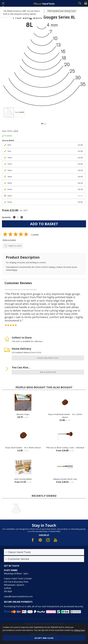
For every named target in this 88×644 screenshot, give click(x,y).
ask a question (48, 372)
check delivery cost (48, 358)
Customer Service (19, 559)
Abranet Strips (23, 414)
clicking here (79, 630)
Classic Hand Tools (19, 552)
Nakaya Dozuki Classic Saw (65, 479)
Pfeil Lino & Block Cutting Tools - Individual (65, 447)
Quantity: (7, 217)
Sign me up (44, 535)
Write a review (9, 240)
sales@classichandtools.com (18, 596)
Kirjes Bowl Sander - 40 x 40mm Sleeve (23, 447)
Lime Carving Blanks (23, 479)
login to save (13, 246)
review (35, 234)
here (15, 270)
